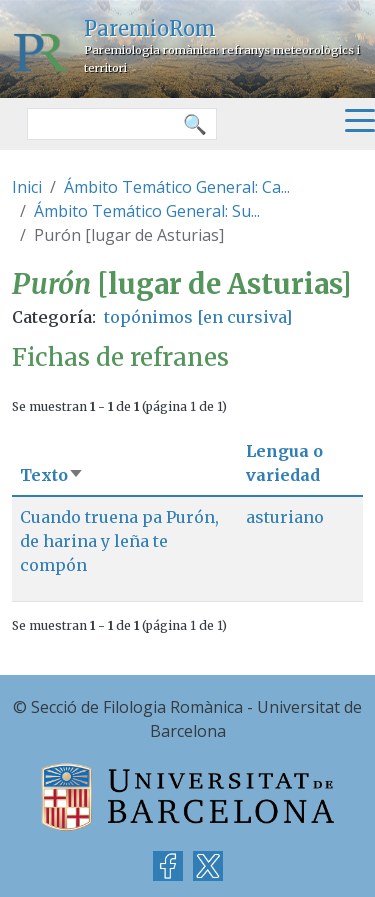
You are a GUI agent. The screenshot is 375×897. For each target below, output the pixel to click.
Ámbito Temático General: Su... (147, 211)
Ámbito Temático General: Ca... (177, 187)
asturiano (285, 517)
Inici (27, 187)
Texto (52, 475)
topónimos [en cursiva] (198, 317)
